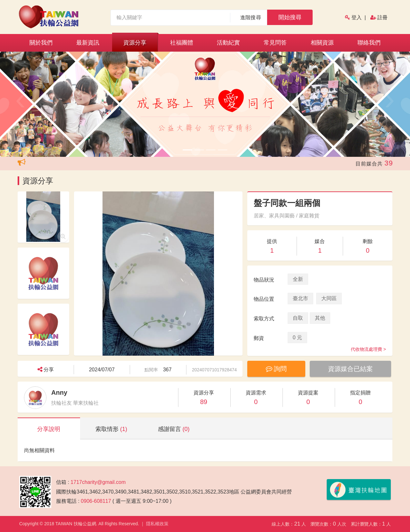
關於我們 (41, 43)
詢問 (277, 369)
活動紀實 (228, 43)
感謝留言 (174, 429)
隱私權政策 (157, 524)
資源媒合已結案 (352, 369)
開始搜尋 (290, 17)
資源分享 (135, 43)
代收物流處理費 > (368, 349)
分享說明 (49, 429)
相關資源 (322, 43)
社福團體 (182, 43)
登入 (357, 17)
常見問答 (275, 43)
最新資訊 (88, 43)
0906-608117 (96, 501)
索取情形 (111, 429)
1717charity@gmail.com (98, 482)
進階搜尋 (251, 17)
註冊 (382, 17)
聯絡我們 (369, 43)
